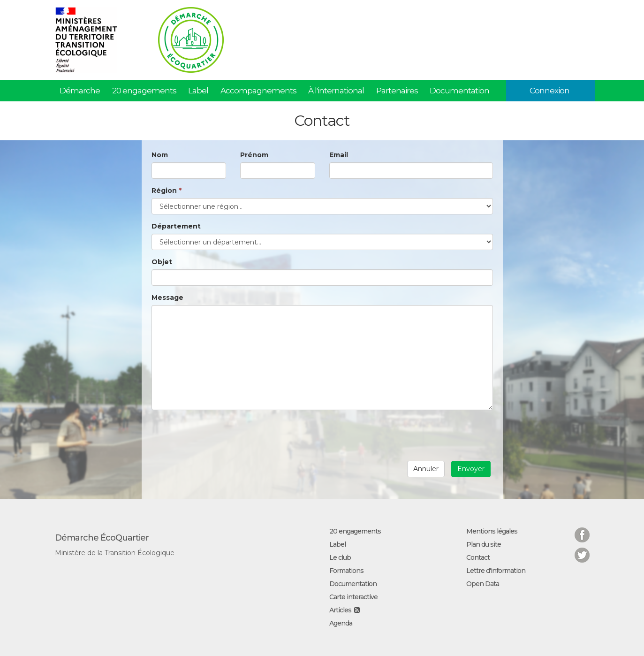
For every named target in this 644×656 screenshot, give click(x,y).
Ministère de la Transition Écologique (115, 553)
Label (198, 91)
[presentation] (223, 435)
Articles (340, 610)
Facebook (582, 529)
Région (167, 191)
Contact (478, 557)
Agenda (341, 623)
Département (176, 226)
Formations (346, 571)
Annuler (426, 469)
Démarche (80, 91)
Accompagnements (258, 91)
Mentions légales (492, 531)
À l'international (336, 91)
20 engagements (144, 91)
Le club (340, 557)
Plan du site (484, 544)
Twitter (582, 549)
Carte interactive (353, 597)
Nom (160, 155)
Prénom (254, 155)
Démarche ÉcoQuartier (102, 538)
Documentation (459, 91)
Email (339, 155)
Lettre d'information (496, 571)
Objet (162, 262)
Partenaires (397, 91)
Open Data (483, 584)
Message (167, 297)
